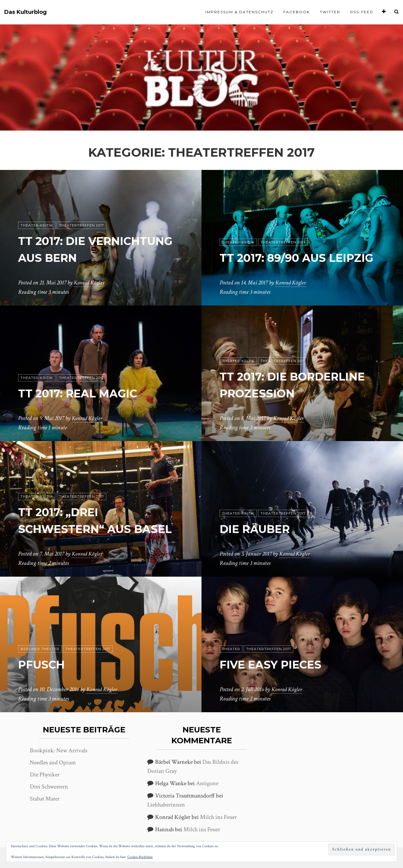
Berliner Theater (40, 649)
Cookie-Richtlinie (140, 857)
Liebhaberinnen (166, 805)
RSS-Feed (362, 12)
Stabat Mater (45, 799)
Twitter (330, 12)
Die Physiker (45, 775)
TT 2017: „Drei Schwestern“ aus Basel (80, 512)
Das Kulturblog (25, 12)
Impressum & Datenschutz (239, 12)
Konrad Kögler (90, 283)
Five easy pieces (275, 664)
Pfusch (44, 664)
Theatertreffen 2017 (81, 226)
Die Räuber (258, 529)
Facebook (297, 12)
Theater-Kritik (37, 226)
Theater (231, 649)
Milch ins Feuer (218, 817)
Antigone (207, 783)
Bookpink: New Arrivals (59, 750)
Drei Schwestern (49, 787)
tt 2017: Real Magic (84, 393)
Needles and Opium (53, 763)
